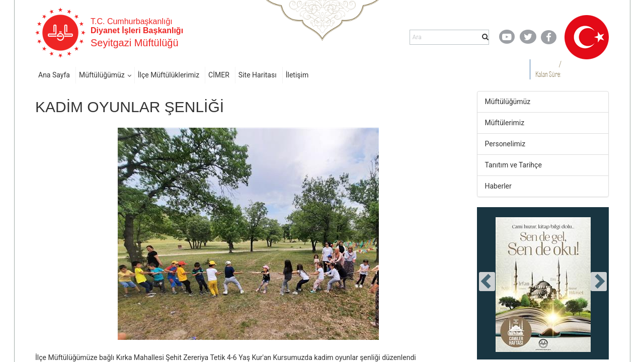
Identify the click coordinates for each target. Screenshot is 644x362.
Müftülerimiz (505, 123)
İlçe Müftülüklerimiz (169, 75)
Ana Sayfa (54, 75)
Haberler (498, 186)
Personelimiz (505, 144)
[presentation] (487, 282)
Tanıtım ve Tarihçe (513, 165)
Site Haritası (258, 75)
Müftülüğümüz (102, 75)
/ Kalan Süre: (548, 69)
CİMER (219, 75)
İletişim (297, 75)
